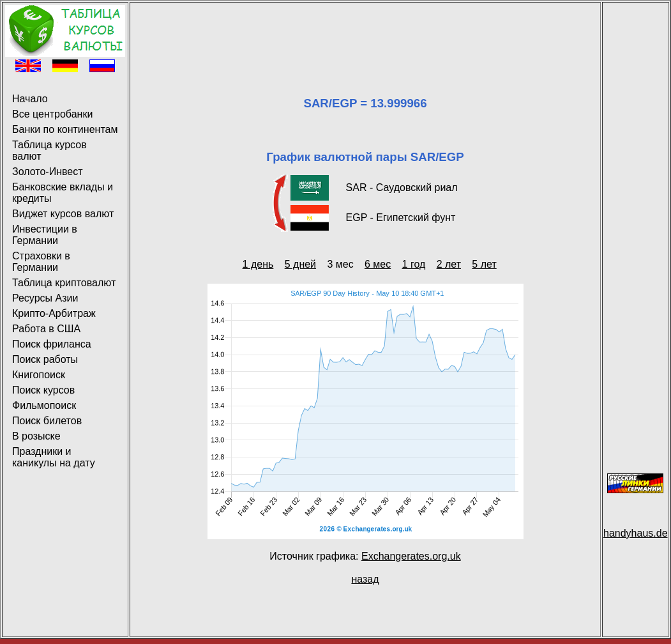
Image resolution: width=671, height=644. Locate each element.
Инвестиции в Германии (45, 235)
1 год (414, 264)
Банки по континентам (65, 129)
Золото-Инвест (48, 172)
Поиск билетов (47, 421)
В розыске (36, 436)
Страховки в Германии (41, 262)
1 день (258, 264)
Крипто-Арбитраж (54, 313)
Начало (30, 99)
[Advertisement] (365, 34)
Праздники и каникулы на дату (54, 457)
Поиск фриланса (52, 344)
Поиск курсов (43, 390)
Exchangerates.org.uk (411, 556)
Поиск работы (45, 359)
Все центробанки (52, 114)
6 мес (378, 264)
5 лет (484, 264)
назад (365, 579)
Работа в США (46, 329)
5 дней (300, 264)
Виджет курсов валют (63, 214)
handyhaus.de (636, 533)
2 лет (449, 264)
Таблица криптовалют (64, 283)
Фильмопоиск (44, 405)
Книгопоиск (39, 375)
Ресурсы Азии (45, 298)
